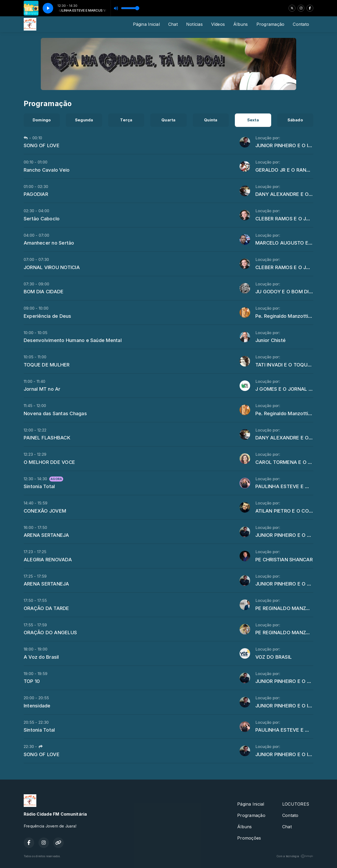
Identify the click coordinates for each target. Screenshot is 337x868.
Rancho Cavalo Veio (47, 170)
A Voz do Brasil (41, 657)
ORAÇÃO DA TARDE (46, 608)
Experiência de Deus (48, 316)
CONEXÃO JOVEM (45, 511)
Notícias (194, 24)
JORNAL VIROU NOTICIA (52, 267)
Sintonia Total (39, 486)
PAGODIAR (36, 194)
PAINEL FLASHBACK (47, 438)
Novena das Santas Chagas (55, 413)
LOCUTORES (296, 804)
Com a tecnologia (295, 856)
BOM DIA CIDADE (44, 291)
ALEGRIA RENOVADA (48, 559)
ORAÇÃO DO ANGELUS (50, 632)
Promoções (249, 838)
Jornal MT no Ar (42, 389)
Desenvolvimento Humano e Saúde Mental (73, 340)
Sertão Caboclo (42, 219)
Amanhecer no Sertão (49, 243)
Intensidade (37, 706)
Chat (173, 24)
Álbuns (241, 24)
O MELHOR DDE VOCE (49, 462)
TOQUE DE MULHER (47, 365)
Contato (301, 24)
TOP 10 (32, 681)
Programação (271, 24)
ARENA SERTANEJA (46, 535)
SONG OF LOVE (42, 145)
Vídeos (218, 24)
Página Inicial (146, 24)
